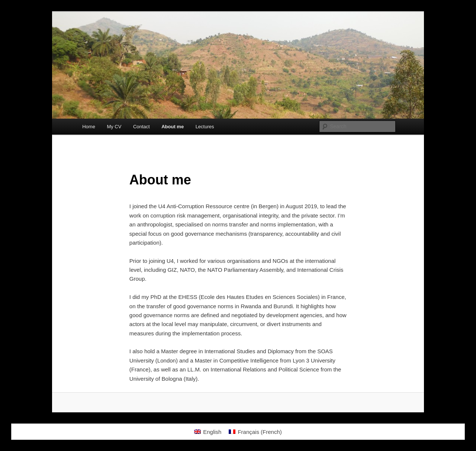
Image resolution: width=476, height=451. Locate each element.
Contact (141, 127)
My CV (114, 127)
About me (173, 127)
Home (89, 127)
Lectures (205, 127)
